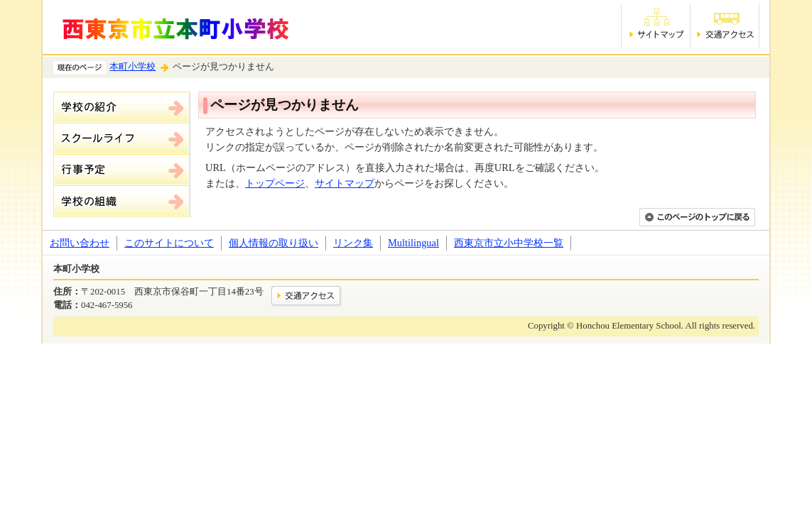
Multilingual (413, 243)
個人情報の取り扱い (274, 243)
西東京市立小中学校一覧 (509, 243)
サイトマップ (345, 183)
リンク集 (353, 243)
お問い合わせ (80, 243)
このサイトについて (169, 243)
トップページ (275, 183)
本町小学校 (132, 67)
